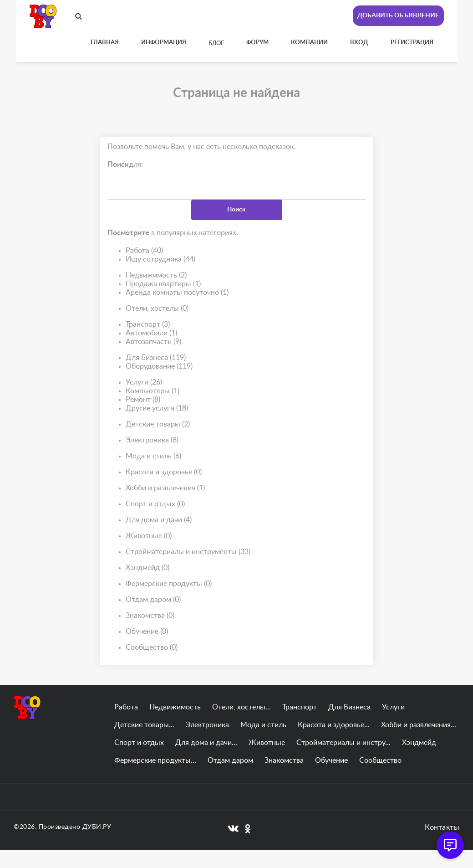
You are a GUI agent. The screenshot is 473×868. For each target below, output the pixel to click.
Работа (144, 251)
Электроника (152, 440)
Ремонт (143, 400)
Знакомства (150, 616)
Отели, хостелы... (242, 707)
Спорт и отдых (155, 504)
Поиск (236, 210)
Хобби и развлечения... (419, 725)
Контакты (442, 827)
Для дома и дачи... (206, 743)
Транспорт (148, 325)
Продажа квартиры (163, 284)
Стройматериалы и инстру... (343, 743)
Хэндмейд (147, 568)
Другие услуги (157, 408)
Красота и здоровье (164, 472)
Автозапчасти (153, 342)
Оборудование (159, 367)
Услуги (144, 383)
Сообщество (152, 648)
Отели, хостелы (157, 309)
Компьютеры (153, 391)
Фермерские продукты (169, 584)
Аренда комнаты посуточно (177, 293)
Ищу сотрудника (160, 259)
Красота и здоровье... (334, 725)
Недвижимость (156, 275)
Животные (149, 536)
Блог (216, 44)
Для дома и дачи (159, 520)
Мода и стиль (153, 456)
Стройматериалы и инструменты (188, 552)
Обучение (147, 632)
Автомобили (151, 333)
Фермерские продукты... (155, 760)
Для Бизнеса (156, 358)
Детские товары (158, 424)
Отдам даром (153, 600)
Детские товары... (144, 725)
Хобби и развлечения (165, 488)
